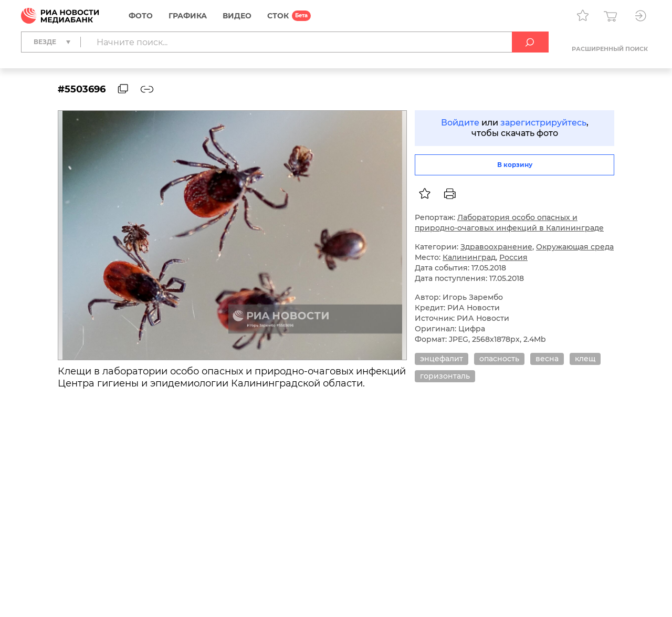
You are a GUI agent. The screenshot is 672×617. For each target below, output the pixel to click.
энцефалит (442, 359)
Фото (141, 16)
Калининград (469, 257)
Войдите (460, 123)
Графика (188, 16)
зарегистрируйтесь (543, 123)
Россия (513, 257)
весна (547, 359)
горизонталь (445, 376)
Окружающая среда (575, 247)
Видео (237, 16)
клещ (585, 359)
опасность (499, 359)
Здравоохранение (496, 247)
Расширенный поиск (610, 49)
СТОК (278, 16)
